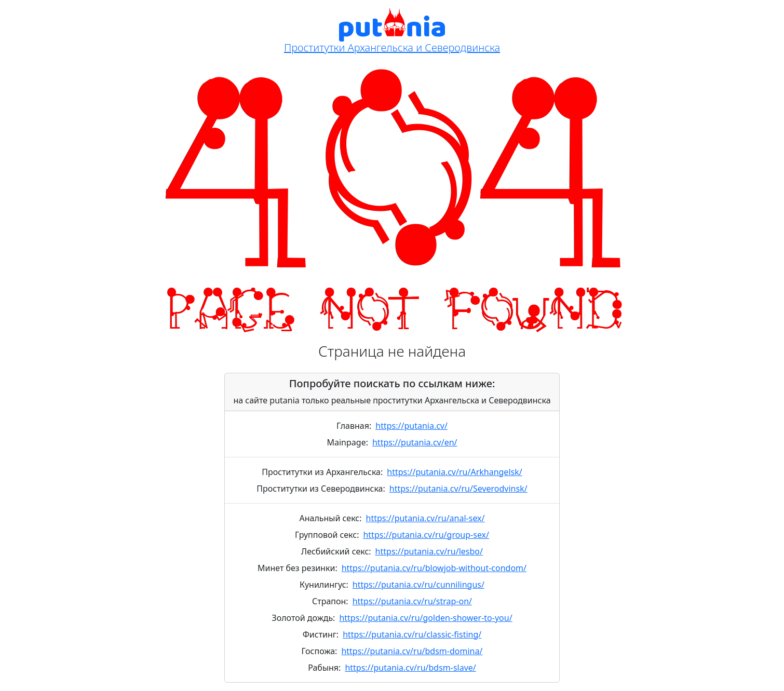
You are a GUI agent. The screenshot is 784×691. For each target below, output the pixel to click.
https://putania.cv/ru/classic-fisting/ (412, 634)
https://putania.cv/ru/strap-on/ (412, 601)
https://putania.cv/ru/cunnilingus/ (418, 585)
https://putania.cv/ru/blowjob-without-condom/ (434, 568)
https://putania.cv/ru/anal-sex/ (425, 518)
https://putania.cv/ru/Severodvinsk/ (458, 489)
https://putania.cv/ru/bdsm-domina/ (412, 651)
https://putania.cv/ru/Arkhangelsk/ (454, 472)
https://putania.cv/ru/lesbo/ (429, 551)
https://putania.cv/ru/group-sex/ (426, 535)
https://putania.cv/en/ (415, 442)
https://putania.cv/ (411, 426)
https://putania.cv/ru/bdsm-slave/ (410, 668)
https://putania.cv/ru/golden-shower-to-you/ (425, 618)
